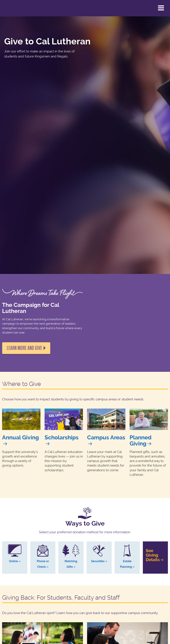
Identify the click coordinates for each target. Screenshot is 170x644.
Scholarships (62, 438)
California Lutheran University (11, 8)
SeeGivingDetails (153, 555)
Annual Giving (20, 438)
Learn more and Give (24, 348)
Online (13, 561)
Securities (98, 561)
